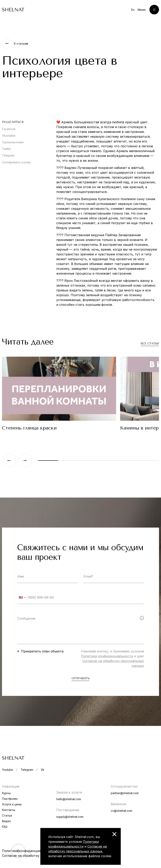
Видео (6, 821)
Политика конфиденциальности (28, 851)
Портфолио (10, 799)
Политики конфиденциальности (107, 656)
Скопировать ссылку (16, 162)
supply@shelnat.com (70, 817)
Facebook (9, 129)
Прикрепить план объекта (42, 651)
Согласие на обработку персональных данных (39, 856)
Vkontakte (9, 136)
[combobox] (22, 598)
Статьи (7, 815)
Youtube (7, 770)
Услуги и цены (12, 804)
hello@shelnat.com (69, 799)
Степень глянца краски (29, 428)
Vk (42, 770)
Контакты (9, 810)
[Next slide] (25, 461)
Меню (142, 10)
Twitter (6, 149)
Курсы (6, 793)
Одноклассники (13, 142)
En (133, 10)
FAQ (5, 827)
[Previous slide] (9, 461)
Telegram (8, 155)
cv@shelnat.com (121, 811)
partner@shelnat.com (125, 793)
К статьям (21, 44)
